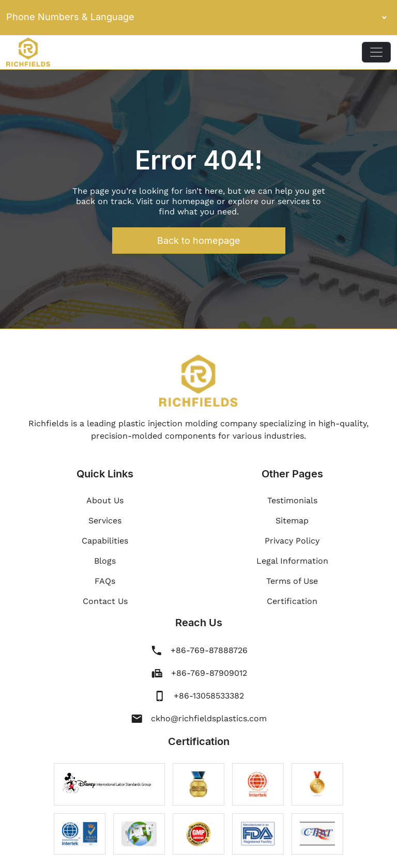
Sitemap (292, 521)
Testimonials (292, 500)
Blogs (105, 561)
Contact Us (105, 601)
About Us (105, 500)
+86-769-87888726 (209, 650)
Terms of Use (292, 581)
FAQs (105, 581)
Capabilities (105, 541)
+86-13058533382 (209, 696)
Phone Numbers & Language (198, 18)
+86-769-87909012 (209, 673)
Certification (292, 601)
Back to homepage (199, 241)
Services (105, 521)
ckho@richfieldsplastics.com (209, 718)
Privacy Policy (292, 541)
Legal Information (292, 561)
